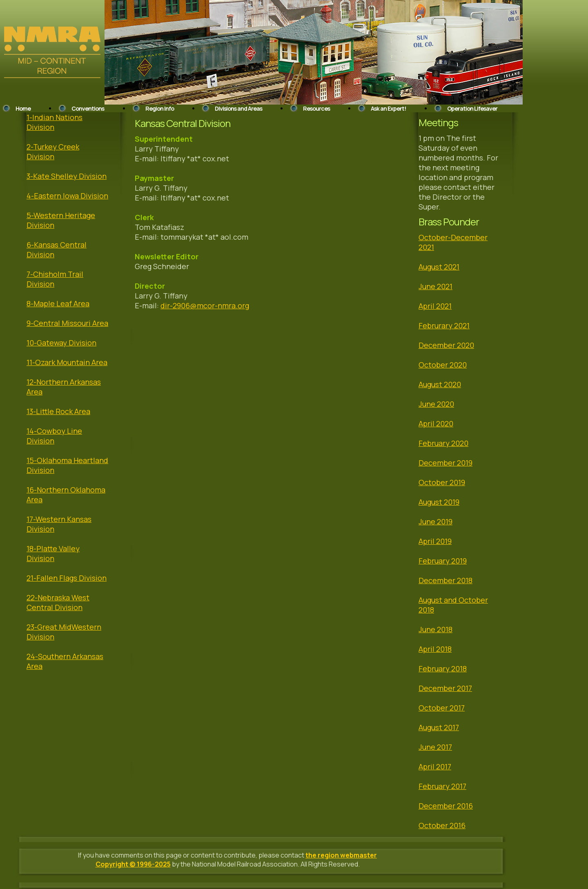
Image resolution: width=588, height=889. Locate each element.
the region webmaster (341, 855)
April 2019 (435, 541)
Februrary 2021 (444, 325)
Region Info (160, 108)
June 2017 (435, 747)
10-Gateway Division (61, 343)
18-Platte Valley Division (53, 553)
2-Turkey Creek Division (53, 152)
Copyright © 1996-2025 (133, 864)
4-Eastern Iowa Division (67, 196)
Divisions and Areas (238, 108)
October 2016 (442, 825)
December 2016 (446, 806)
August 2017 (439, 727)
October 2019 (442, 482)
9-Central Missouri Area (67, 323)
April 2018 (435, 649)
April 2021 (435, 306)
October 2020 (443, 365)
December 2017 (445, 688)
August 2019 (439, 502)
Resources (316, 108)
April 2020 (436, 423)
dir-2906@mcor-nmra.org (205, 305)
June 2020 (436, 404)
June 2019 (435, 521)
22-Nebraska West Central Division (58, 602)
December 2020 (446, 345)
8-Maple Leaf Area (58, 303)
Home (23, 108)
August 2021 (439, 267)
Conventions (88, 108)
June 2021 (435, 286)
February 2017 (442, 786)
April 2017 (435, 766)
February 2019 (443, 561)
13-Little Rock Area (58, 411)
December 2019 (445, 463)
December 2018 (445, 580)
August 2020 (440, 384)
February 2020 (443, 443)
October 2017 (442, 708)
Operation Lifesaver (472, 108)
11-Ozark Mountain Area (67, 362)
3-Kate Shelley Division (67, 176)
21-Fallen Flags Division (67, 578)
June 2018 (435, 629)
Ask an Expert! (388, 108)
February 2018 (443, 668)
